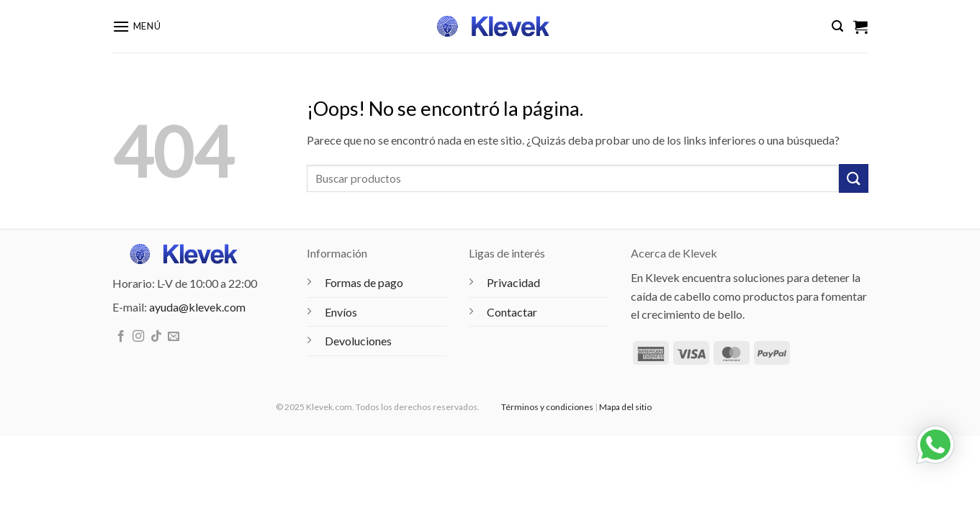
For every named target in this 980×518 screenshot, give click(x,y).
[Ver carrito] (860, 27)
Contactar (512, 312)
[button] (137, 26)
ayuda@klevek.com (197, 307)
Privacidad (513, 282)
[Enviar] (853, 178)
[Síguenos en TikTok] (156, 337)
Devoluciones (358, 341)
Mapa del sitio (625, 407)
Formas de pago (364, 282)
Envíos (341, 312)
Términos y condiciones (547, 407)
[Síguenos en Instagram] (138, 337)
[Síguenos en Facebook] (121, 337)
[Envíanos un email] (174, 337)
